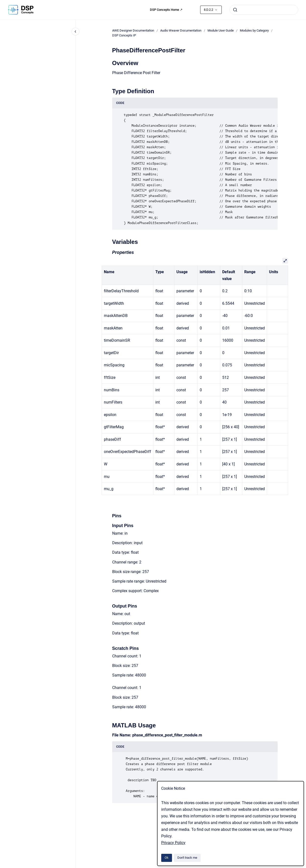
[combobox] (264, 10)
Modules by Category (254, 30)
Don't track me (187, 858)
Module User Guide (221, 30)
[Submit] (235, 10)
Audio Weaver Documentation (181, 30)
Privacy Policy (173, 843)
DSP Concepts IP (124, 35)
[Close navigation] (75, 32)
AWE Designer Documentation (133, 30)
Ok (167, 858)
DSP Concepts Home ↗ (166, 10)
